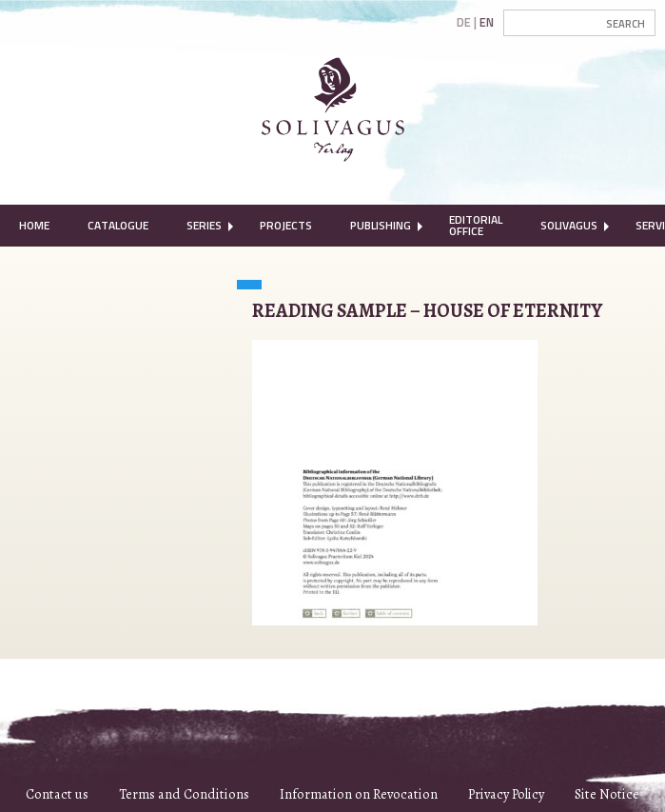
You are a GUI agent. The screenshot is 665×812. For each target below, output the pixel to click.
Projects (286, 225)
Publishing (381, 225)
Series (204, 225)
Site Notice (607, 794)
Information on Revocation (359, 794)
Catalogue (118, 225)
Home (34, 225)
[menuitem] (34, 226)
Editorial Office (476, 225)
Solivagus (569, 225)
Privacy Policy (506, 794)
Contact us (57, 794)
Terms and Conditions (184, 794)
